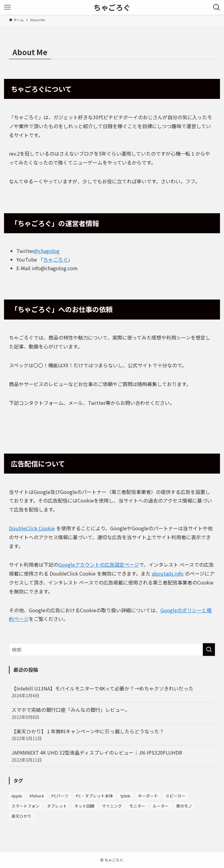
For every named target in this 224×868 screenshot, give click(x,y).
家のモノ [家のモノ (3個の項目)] (184, 806)
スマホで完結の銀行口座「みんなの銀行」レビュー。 (112, 713)
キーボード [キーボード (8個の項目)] (148, 796)
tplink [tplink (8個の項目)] (125, 796)
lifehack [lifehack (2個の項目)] (37, 796)
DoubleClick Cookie (32, 528)
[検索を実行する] (209, 650)
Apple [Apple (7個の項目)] (17, 796)
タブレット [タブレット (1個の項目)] (57, 806)
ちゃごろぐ (112, 7)
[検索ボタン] (217, 7)
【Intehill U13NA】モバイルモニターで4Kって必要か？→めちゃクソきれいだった (112, 692)
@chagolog (47, 251)
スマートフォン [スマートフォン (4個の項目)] (25, 806)
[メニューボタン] (7, 7)
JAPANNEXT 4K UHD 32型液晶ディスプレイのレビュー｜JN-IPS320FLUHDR (112, 756)
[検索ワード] (112, 650)
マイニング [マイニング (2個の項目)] (112, 806)
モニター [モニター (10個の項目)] (137, 806)
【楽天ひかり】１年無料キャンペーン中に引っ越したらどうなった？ (112, 735)
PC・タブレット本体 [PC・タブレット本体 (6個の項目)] (94, 796)
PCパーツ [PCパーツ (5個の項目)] (60, 796)
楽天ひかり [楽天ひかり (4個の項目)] (21, 816)
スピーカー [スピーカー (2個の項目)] (175, 796)
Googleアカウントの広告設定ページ (99, 564)
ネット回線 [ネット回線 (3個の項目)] (84, 806)
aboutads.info (168, 573)
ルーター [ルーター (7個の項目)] (161, 806)
